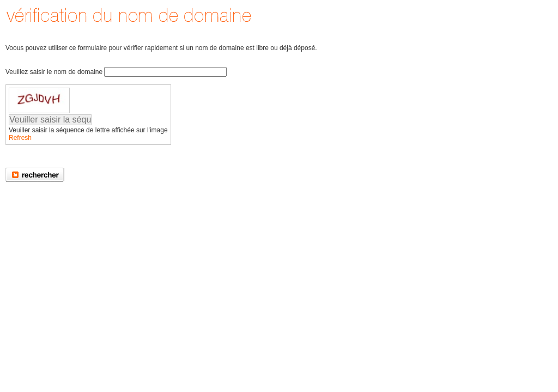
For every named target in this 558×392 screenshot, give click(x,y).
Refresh (20, 138)
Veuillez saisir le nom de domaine (54, 72)
